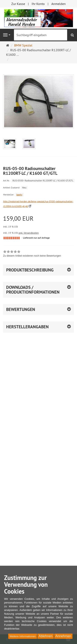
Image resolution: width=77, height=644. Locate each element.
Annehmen (63, 636)
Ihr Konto (38, 4)
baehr (19, 195)
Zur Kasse (18, 4)
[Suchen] (72, 35)
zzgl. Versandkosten (29, 233)
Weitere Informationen (23, 636)
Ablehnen (46, 636)
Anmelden (59, 4)
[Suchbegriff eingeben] (41, 35)
